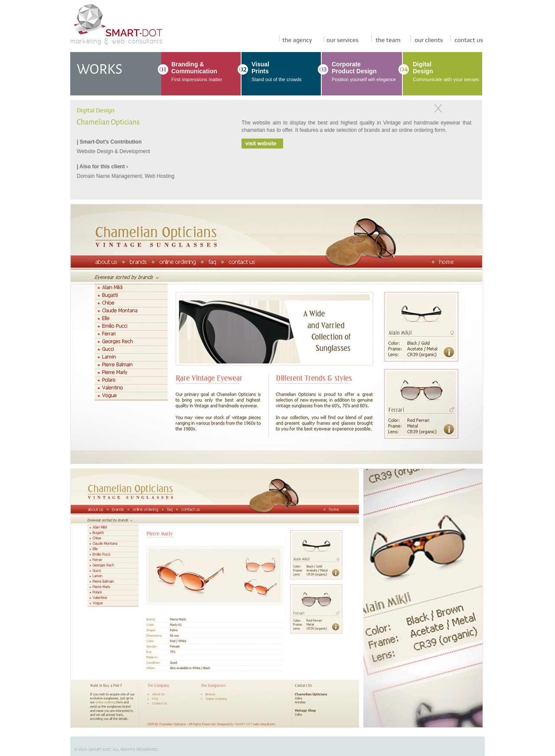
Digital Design (96, 110)
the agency (295, 40)
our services (341, 40)
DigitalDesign (423, 68)
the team (386, 40)
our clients (427, 40)
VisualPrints (260, 68)
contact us (467, 40)
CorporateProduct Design (354, 68)
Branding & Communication (194, 68)
